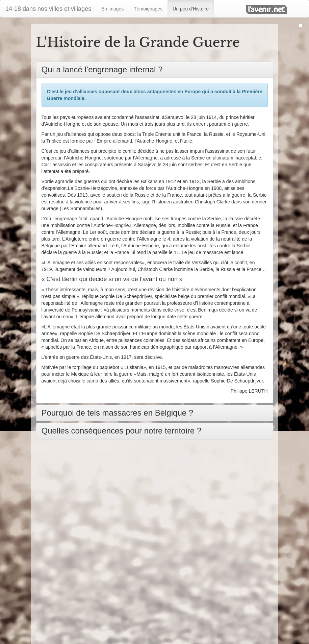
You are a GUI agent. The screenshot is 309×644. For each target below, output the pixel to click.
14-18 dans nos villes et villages (48, 9)
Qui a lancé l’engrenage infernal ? (102, 69)
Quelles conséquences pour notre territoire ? (122, 431)
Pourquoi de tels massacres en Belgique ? (118, 413)
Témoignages (148, 9)
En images (112, 9)
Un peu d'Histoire (191, 9)
